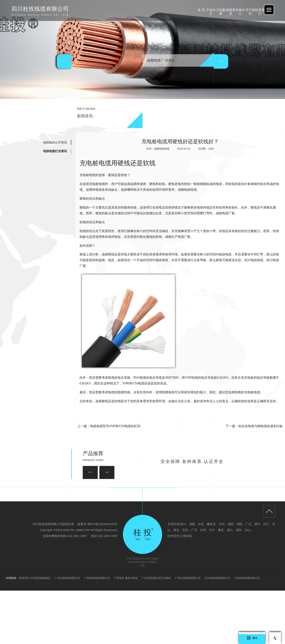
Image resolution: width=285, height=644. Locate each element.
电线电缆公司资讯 (55, 142)
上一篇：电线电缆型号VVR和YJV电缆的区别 (109, 426)
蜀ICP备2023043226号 (102, 577)
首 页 (132, 10)
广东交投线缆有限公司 (67, 631)
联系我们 (253, 10)
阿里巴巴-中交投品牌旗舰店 (35, 631)
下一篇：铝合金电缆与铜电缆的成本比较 (254, 426)
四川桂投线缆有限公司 (218, 631)
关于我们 (233, 10)
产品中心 (153, 10)
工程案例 (173, 10)
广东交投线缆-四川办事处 (156, 631)
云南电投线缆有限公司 (247, 631)
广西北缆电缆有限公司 (188, 631)
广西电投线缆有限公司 (97, 631)
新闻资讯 (193, 10)
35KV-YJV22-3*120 (123, 491)
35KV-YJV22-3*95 (215, 513)
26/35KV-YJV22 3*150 (69, 513)
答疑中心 (213, 10)
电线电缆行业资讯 (55, 151)
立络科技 (186, 589)
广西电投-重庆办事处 (126, 631)
